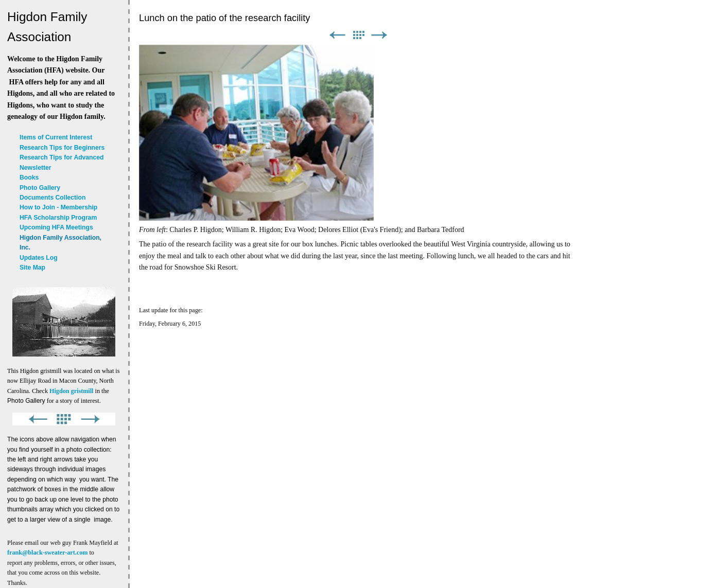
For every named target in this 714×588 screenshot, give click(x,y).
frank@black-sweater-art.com (47, 553)
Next (379, 35)
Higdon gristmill (71, 391)
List (358, 35)
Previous (337, 35)
